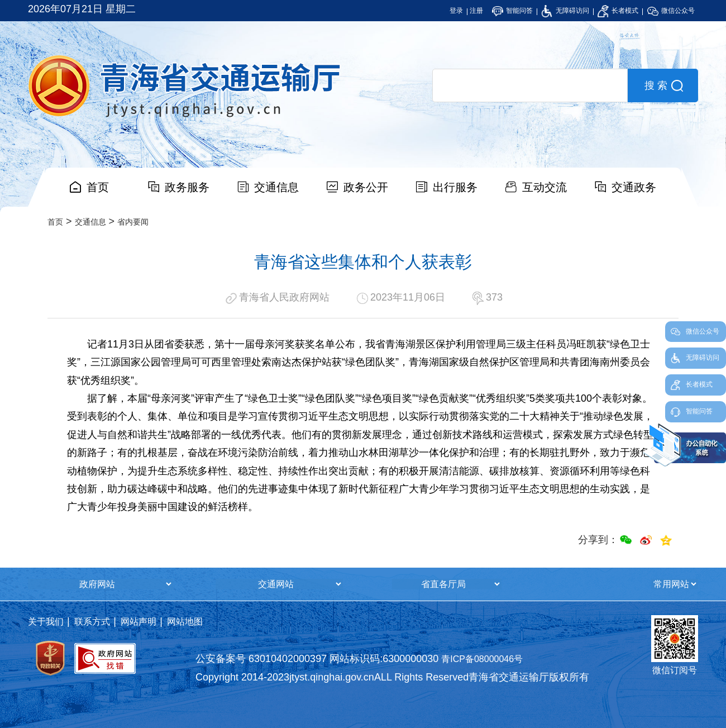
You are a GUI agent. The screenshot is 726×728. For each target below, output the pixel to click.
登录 (456, 11)
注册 (476, 11)
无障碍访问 (565, 11)
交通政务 (634, 187)
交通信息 (276, 187)
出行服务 (455, 187)
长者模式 (618, 11)
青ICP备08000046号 (482, 659)
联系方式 (92, 622)
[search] (530, 85)
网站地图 (185, 622)
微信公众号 (671, 11)
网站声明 (138, 622)
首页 (98, 187)
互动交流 (544, 187)
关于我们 (46, 622)
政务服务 (187, 187)
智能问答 (512, 11)
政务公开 (366, 187)
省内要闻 (133, 222)
